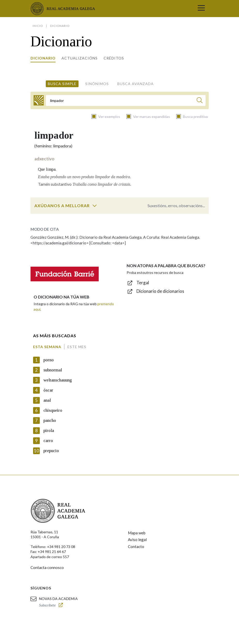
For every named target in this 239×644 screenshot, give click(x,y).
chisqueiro (53, 410)
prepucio (51, 451)
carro (48, 441)
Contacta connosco (47, 567)
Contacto (136, 546)
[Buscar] (200, 101)
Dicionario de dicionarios (160, 291)
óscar (48, 390)
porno (49, 360)
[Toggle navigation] (201, 9)
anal (47, 400)
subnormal (53, 370)
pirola (49, 430)
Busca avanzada (136, 84)
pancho (50, 420)
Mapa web (137, 533)
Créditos (114, 58)
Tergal (143, 283)
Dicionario (43, 58)
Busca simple (62, 84)
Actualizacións (80, 58)
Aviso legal (137, 540)
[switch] (95, 206)
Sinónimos (97, 84)
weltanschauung (58, 380)
